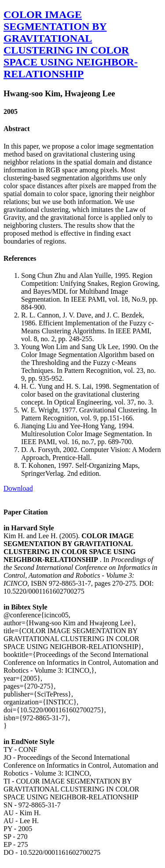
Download (18, 488)
